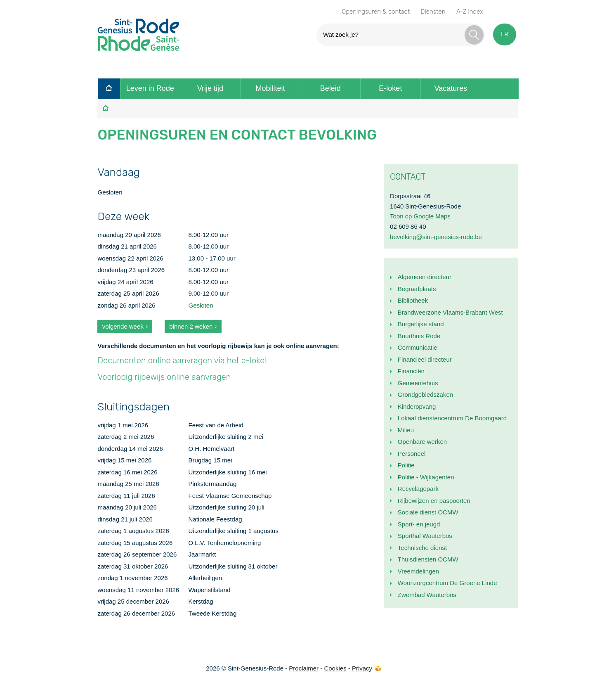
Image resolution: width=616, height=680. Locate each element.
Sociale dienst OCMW (428, 512)
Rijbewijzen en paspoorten (434, 501)
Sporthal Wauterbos (425, 536)
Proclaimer (304, 668)
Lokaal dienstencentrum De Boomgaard (452, 418)
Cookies (335, 668)
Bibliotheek (413, 300)
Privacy (362, 668)
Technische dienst (422, 548)
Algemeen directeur (425, 277)
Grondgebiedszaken (425, 394)
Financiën (411, 371)
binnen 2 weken (191, 326)
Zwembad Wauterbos (427, 595)
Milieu (406, 430)
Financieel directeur (425, 359)
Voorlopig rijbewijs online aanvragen (164, 377)
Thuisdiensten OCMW (428, 559)
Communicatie (418, 347)
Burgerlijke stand (421, 324)
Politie (406, 465)
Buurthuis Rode (419, 336)
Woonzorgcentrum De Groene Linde (447, 583)
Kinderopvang (417, 406)
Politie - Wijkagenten (426, 477)
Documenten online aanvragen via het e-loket (182, 360)
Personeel (412, 454)
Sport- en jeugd (419, 524)
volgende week (123, 326)
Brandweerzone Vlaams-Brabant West (450, 312)
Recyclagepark (418, 489)
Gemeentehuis (418, 383)
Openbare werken (422, 442)
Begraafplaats (417, 289)
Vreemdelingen (418, 571)
